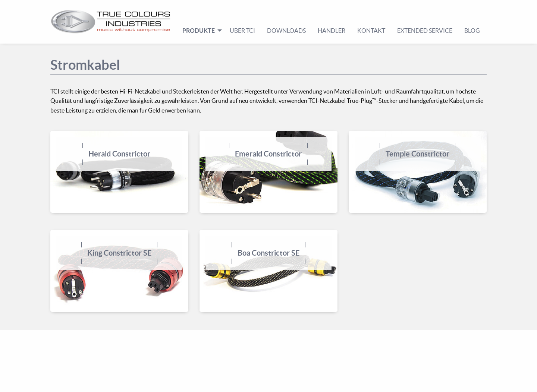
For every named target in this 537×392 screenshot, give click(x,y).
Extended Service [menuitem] (425, 31)
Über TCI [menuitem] (242, 31)
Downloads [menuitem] (286, 31)
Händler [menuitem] (332, 31)
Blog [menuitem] (472, 31)
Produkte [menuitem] (199, 31)
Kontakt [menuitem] (371, 31)
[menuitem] (114, 22)
